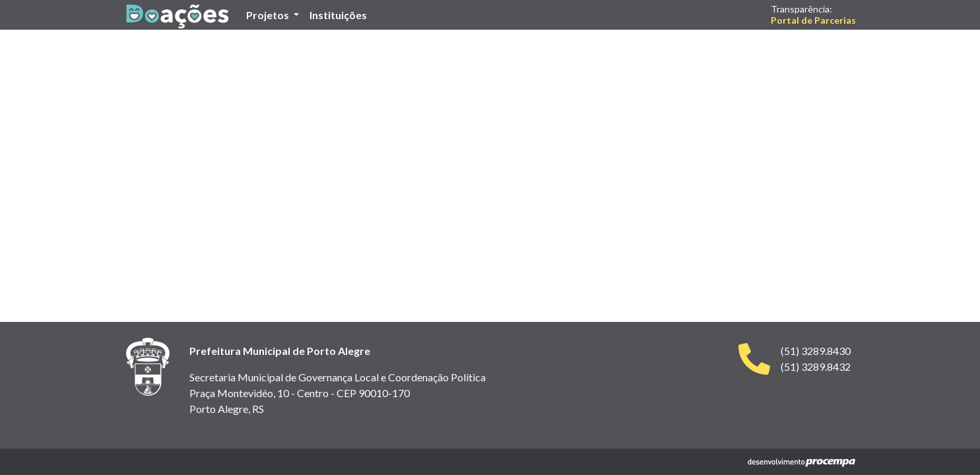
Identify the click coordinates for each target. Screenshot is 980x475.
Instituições (341, 14)
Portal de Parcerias (813, 20)
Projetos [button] (269, 15)
